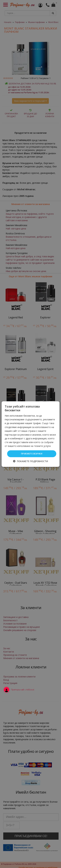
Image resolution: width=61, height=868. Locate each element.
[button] (30, 461)
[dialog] (30, 434)
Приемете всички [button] (32, 454)
